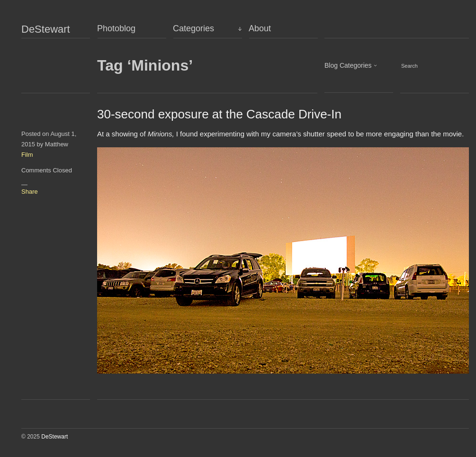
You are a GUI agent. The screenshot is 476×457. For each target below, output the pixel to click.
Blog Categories (348, 65)
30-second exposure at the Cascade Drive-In (219, 114)
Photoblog (116, 28)
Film (27, 155)
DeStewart (46, 29)
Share (30, 192)
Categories (193, 28)
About (260, 28)
